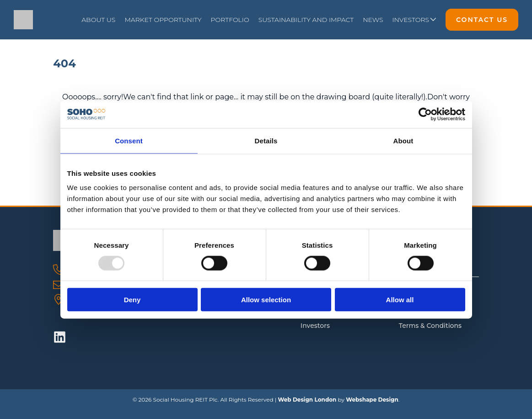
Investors (315, 326)
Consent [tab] (129, 140)
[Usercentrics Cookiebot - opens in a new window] (425, 114)
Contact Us (482, 20)
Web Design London (307, 400)
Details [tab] (266, 140)
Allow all (400, 300)
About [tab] (403, 140)
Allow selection (266, 300)
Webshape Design (372, 400)
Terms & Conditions (430, 326)
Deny (132, 300)
